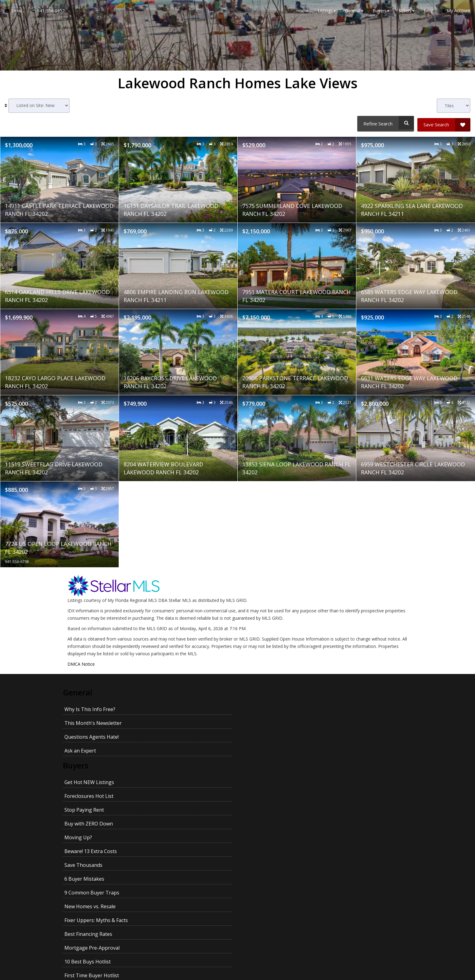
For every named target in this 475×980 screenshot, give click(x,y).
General (79, 690)
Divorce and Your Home (179, 852)
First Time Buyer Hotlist (266, 779)
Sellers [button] (407, 12)
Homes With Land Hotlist (180, 792)
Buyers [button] (381, 12)
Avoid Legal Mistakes (351, 865)
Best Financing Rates (351, 765)
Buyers (77, 722)
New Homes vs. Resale (177, 765)
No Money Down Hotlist (92, 792)
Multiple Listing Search (91, 806)
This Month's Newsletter (180, 706)
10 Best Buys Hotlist (175, 779)
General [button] (354, 12)
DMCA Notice (81, 662)
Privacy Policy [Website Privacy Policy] (361, 948)
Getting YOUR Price (174, 879)
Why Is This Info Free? (90, 706)
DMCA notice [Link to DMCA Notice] (238, 973)
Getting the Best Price (90, 879)
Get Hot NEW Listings (89, 737)
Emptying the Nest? (262, 865)
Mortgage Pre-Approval (92, 779)
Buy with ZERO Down (351, 737)
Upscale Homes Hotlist (353, 779)
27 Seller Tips (255, 852)
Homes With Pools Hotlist (269, 792)
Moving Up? (78, 751)
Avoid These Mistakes (177, 838)
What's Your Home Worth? (95, 838)
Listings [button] (327, 12)
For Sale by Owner (347, 852)
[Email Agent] (16, 12)
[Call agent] (46, 12)
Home (302, 12)
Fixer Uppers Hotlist (350, 792)
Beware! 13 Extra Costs (178, 751)
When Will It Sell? (171, 865)
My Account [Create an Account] (456, 12)
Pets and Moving (259, 879)
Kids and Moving (346, 879)
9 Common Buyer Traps (92, 765)
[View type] (454, 106)
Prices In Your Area (349, 838)
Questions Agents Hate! (266, 706)
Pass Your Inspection (89, 852)
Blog (428, 12)
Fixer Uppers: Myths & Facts (271, 765)
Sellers (76, 822)
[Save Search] (444, 123)
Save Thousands (258, 751)
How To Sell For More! (265, 838)
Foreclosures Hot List (176, 737)
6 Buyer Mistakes (347, 751)
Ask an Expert (342, 706)
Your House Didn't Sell (90, 865)
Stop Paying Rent (259, 737)
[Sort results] (39, 106)
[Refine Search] (385, 123)
